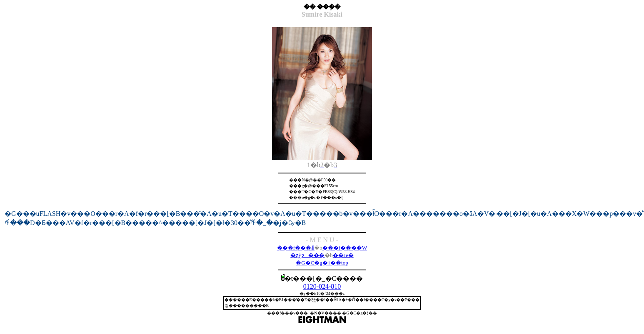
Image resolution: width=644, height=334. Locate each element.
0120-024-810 (322, 286)
